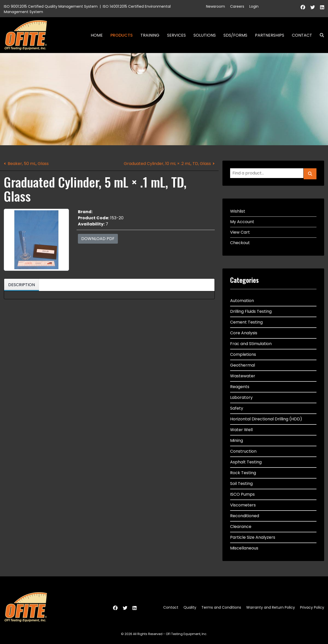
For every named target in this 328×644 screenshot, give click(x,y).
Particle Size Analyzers (253, 537)
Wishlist (238, 211)
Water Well (241, 430)
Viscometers (243, 505)
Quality (190, 607)
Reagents (240, 387)
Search (320, 35)
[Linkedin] (322, 7)
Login (254, 6)
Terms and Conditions (221, 607)
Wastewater (243, 376)
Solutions (205, 35)
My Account (242, 222)
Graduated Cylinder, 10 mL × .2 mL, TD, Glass (167, 164)
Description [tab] (22, 285)
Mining (237, 440)
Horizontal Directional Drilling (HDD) (266, 419)
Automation (242, 301)
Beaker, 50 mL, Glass (28, 164)
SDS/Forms (235, 35)
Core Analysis (244, 333)
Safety (237, 408)
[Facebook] (303, 7)
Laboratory (241, 397)
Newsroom (216, 6)
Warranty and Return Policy (271, 607)
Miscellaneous (244, 548)
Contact (302, 35)
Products (122, 35)
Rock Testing (243, 473)
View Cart (240, 232)
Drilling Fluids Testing (251, 311)
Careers (237, 6)
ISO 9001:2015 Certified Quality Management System (51, 6)
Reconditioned (245, 516)
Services (176, 35)
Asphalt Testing (246, 462)
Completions (243, 354)
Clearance (241, 527)
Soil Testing (241, 484)
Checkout (240, 243)
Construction (243, 451)
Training (150, 35)
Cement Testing (246, 322)
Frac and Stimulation (251, 344)
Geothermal (243, 365)
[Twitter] (313, 7)
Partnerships (270, 35)
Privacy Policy (312, 607)
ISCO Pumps (242, 494)
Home (97, 35)
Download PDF (98, 239)
